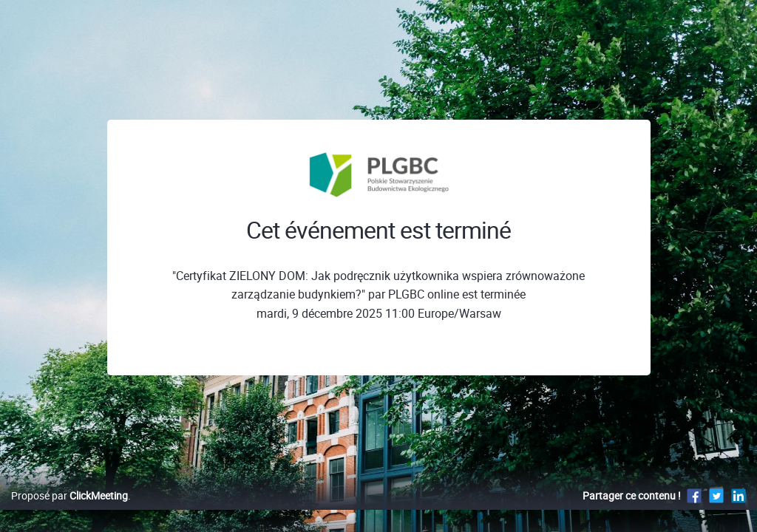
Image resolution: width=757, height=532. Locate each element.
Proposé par (69, 511)
